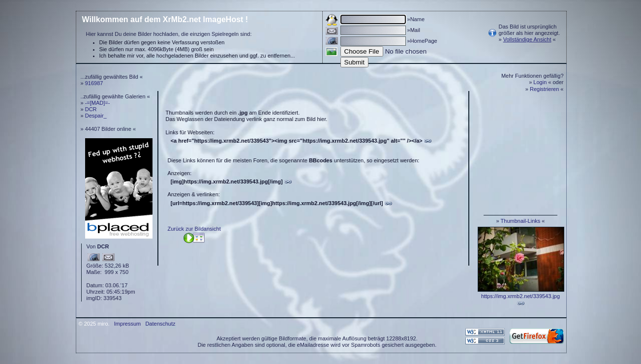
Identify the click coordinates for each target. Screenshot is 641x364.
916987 (94, 83)
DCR (91, 109)
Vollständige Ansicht (527, 39)
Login (540, 82)
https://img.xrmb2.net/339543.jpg (520, 296)
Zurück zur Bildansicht (194, 229)
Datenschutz (160, 324)
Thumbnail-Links (521, 221)
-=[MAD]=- (98, 103)
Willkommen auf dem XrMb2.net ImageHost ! (165, 19)
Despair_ (96, 116)
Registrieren (544, 89)
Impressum (127, 324)
